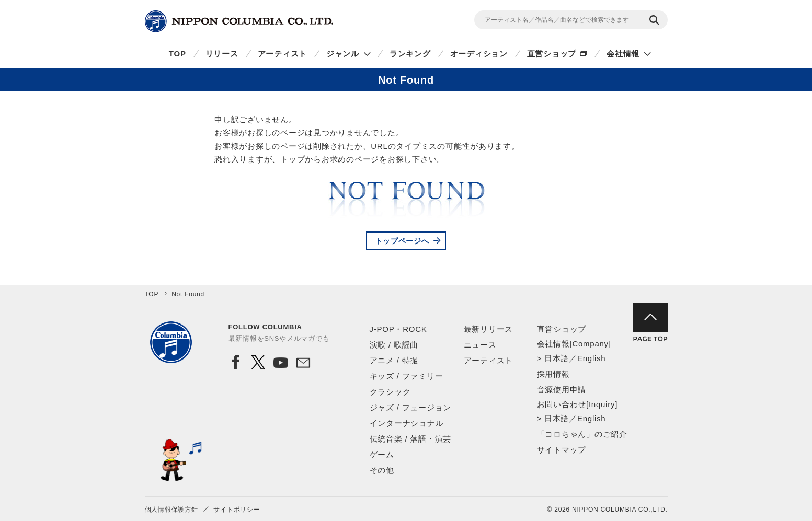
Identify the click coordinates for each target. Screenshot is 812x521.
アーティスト (283, 54)
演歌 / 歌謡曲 (394, 345)
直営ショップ (552, 54)
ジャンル (343, 54)
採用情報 (553, 374)
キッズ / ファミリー (407, 376)
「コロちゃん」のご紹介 (582, 434)
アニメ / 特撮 (394, 360)
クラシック (390, 392)
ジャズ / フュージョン (411, 407)
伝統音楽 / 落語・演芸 (411, 439)
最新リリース (489, 329)
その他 (382, 470)
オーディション (479, 54)
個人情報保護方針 (171, 510)
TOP (178, 54)
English (591, 358)
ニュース (480, 345)
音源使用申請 (562, 390)
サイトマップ (562, 450)
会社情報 (623, 54)
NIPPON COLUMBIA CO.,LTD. (239, 21)
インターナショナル (407, 423)
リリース (222, 54)
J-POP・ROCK (398, 329)
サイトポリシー (237, 510)
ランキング (410, 54)
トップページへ (402, 241)
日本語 (557, 358)
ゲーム (382, 454)
